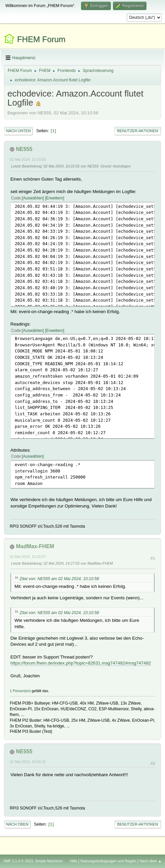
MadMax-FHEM (35, 546)
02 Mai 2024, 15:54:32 (28, 762)
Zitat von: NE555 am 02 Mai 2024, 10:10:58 (59, 579)
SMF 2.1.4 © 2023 (18, 861)
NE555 (24, 149)
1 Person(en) (20, 691)
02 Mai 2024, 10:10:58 (28, 159)
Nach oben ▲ (151, 861)
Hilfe (74, 861)
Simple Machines (49, 861)
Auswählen (33, 198)
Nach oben (17, 824)
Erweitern (55, 198)
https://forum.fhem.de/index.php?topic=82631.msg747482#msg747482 (81, 663)
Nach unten (18, 131)
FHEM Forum (41, 39)
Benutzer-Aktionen (138, 131)
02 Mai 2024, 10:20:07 (28, 557)
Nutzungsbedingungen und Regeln (108, 861)
